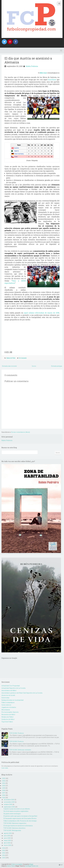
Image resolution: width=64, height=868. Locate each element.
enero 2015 (7, 845)
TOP (61, 865)
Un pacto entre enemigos (12, 814)
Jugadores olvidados (9, 707)
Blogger (31, 864)
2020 (4, 786)
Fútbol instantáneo (8, 702)
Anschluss (52, 80)
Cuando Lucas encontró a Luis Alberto (17, 809)
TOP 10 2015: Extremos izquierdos (15, 823)
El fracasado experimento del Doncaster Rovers (20, 818)
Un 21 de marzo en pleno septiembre (16, 811)
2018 (4, 790)
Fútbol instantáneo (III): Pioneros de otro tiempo (20, 821)
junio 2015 (7, 838)
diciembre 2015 (9, 800)
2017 (4, 793)
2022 (4, 781)
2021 (4, 783)
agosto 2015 (8, 833)
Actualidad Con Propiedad (11, 686)
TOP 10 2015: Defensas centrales (20, 750)
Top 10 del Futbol (7, 722)
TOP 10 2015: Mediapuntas (12, 830)
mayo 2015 (7, 840)
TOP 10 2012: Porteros (16, 733)
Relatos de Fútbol (11, 358)
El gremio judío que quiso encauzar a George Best (20, 816)
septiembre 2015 (9, 807)
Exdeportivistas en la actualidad (13, 700)
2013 (4, 850)
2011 (4, 855)
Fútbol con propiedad (17, 864)
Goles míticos (6, 705)
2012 (4, 853)
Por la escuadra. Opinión (10, 712)
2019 (4, 788)
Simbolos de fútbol (8, 719)
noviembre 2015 (9, 802)
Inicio (34, 366)
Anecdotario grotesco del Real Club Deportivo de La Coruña (22, 693)
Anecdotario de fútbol (9, 690)
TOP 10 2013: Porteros (16, 741)
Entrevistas (5, 698)
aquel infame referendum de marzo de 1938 (42, 313)
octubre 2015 (8, 804)
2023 (4, 778)
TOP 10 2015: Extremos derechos (14, 828)
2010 (4, 858)
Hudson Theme (11, 866)
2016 (4, 795)
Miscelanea (6, 710)
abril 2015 (7, 843)
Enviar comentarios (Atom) (20, 432)
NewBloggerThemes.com (32, 866)
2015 (4, 798)
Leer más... (5, 768)
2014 (4, 848)
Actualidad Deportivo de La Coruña (13, 688)
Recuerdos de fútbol (8, 714)
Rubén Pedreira (32, 66)
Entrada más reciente (9, 366)
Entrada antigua (57, 366)
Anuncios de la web (8, 695)
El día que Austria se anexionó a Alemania (28, 60)
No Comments (23, 358)
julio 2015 (7, 836)
